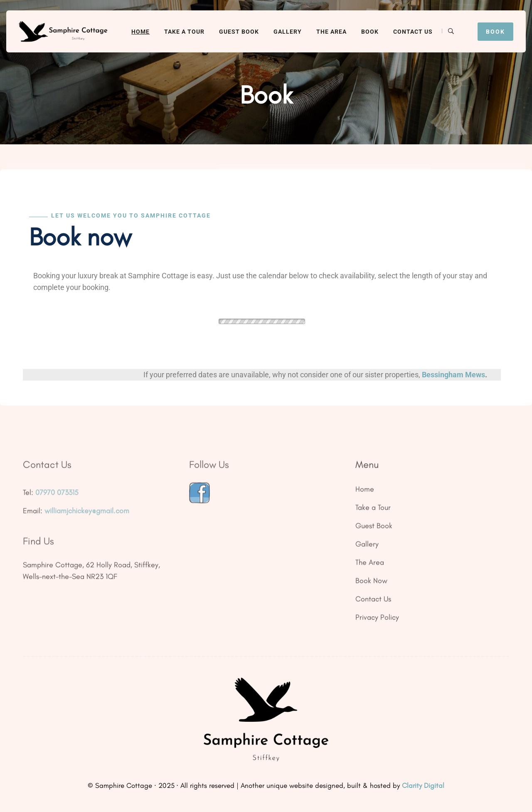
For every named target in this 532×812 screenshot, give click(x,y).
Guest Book (239, 32)
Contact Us (413, 32)
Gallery (288, 32)
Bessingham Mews (453, 375)
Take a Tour (184, 32)
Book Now (371, 584)
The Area (331, 32)
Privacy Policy (377, 620)
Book (370, 32)
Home (140, 32)
